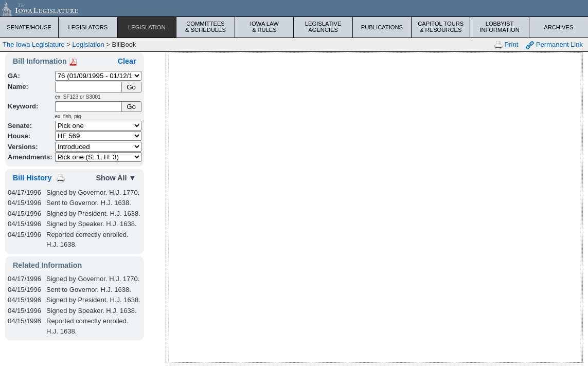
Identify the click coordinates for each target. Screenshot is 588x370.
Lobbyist (499, 27)
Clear (127, 61)
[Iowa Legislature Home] (294, 8)
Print (506, 45)
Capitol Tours (441, 27)
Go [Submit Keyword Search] (131, 107)
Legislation (147, 27)
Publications (382, 27)
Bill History (32, 178)
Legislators (88, 27)
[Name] (89, 87)
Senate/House (29, 27)
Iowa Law (264, 27)
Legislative (323, 27)
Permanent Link (554, 45)
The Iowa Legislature (34, 44)
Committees (206, 27)
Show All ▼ (116, 178)
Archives (558, 27)
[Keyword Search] (89, 107)
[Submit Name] (131, 87)
